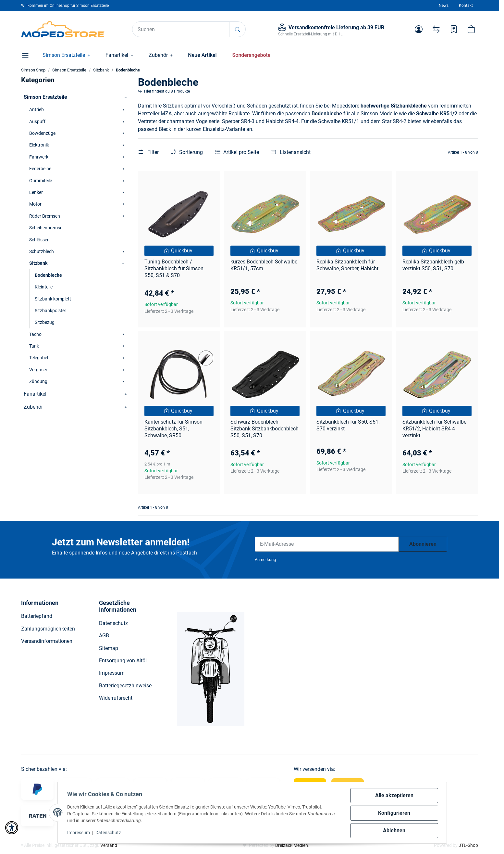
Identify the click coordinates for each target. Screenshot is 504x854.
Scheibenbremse (46, 228)
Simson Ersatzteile (45, 97)
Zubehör (33, 407)
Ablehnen (393, 830)
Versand (109, 845)
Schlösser (39, 240)
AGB (104, 636)
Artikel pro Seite (241, 152)
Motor (35, 204)
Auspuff (37, 121)
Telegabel (39, 358)
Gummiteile (41, 181)
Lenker (36, 192)
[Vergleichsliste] (436, 29)
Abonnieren (423, 544)
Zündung (38, 381)
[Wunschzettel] (454, 29)
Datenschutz (109, 833)
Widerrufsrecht (116, 698)
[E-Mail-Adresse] (327, 544)
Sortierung (191, 152)
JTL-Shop (468, 845)
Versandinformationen (47, 641)
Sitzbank (38, 263)
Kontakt (466, 6)
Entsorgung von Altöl (123, 661)
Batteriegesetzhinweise (125, 686)
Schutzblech (42, 251)
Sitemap (109, 648)
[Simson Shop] (63, 29)
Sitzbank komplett (53, 299)
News (444, 6)
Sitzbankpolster (50, 311)
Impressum (80, 833)
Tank (34, 346)
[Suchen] (181, 29)
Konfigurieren (393, 813)
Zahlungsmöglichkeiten (48, 629)
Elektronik (39, 145)
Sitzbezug (45, 322)
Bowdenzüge (42, 133)
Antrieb (37, 109)
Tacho (35, 334)
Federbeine (40, 169)
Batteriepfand (37, 616)
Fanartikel (35, 394)
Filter (148, 152)
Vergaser (38, 370)
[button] (419, 29)
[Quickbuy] (179, 251)
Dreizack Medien (292, 845)
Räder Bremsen (45, 216)
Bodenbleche (48, 275)
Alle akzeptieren (394, 795)
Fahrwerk (39, 157)
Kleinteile (44, 287)
